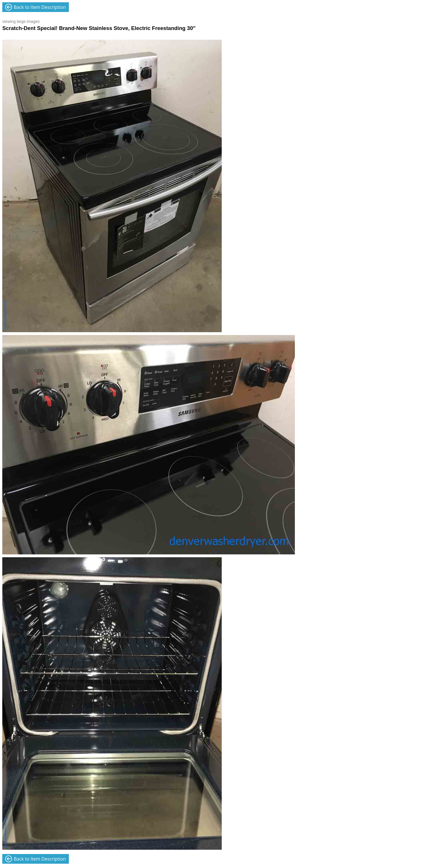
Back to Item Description (40, 7)
